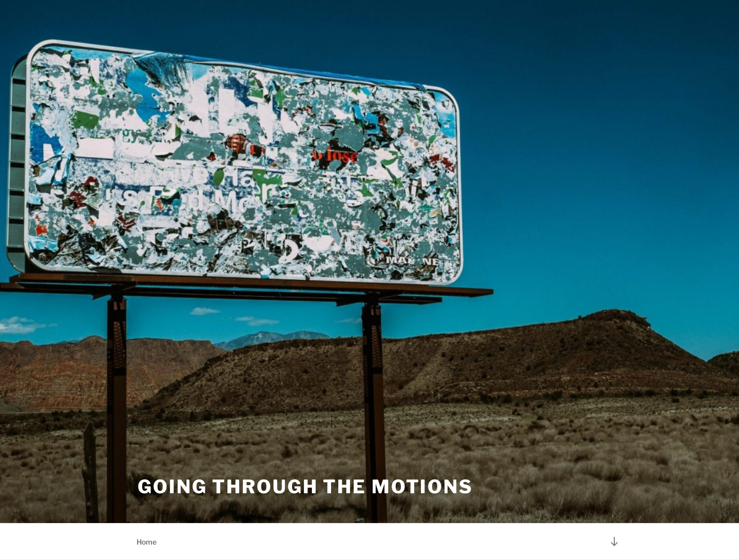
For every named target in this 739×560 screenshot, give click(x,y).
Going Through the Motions (305, 487)
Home (147, 542)
